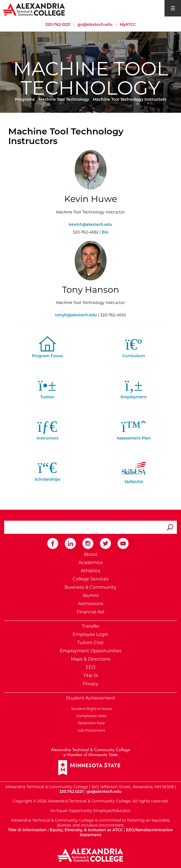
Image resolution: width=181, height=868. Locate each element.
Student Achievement (91, 698)
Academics (91, 563)
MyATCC (128, 24)
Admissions (91, 604)
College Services (90, 579)
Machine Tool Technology (64, 99)
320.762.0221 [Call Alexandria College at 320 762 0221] (71, 791)
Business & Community (90, 587)
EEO (90, 667)
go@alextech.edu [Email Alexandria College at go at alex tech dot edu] (95, 24)
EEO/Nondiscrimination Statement (126, 832)
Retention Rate (91, 723)
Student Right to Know (91, 709)
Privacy (90, 684)
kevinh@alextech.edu (90, 224)
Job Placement (90, 730)
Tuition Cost (90, 643)
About (91, 554)
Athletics (90, 571)
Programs (25, 99)
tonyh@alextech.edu (76, 315)
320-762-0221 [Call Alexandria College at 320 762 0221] (58, 24)
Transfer (91, 626)
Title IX (91, 676)
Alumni (91, 595)
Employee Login (90, 634)
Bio (105, 232)
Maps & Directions (91, 659)
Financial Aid (90, 612)
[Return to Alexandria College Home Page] (34, 9)
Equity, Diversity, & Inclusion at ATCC (86, 830)
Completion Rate (90, 716)
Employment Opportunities (91, 651)
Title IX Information (27, 830)
